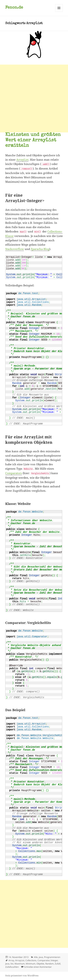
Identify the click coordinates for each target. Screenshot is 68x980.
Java (41, 957)
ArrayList (22, 160)
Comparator (44, 960)
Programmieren (52, 957)
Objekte (40, 964)
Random (50, 964)
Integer (54, 960)
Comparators (14, 473)
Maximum (20, 964)
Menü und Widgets (59, 12)
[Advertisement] (34, 99)
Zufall (58, 964)
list (12, 964)
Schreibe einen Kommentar (38, 967)
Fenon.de (14, 8)
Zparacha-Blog (40, 249)
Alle (36, 957)
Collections (31, 960)
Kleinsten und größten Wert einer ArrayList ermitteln (33, 140)
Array (11, 960)
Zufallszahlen (12, 967)
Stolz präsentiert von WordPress (22, 976)
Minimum (31, 964)
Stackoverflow (15, 249)
